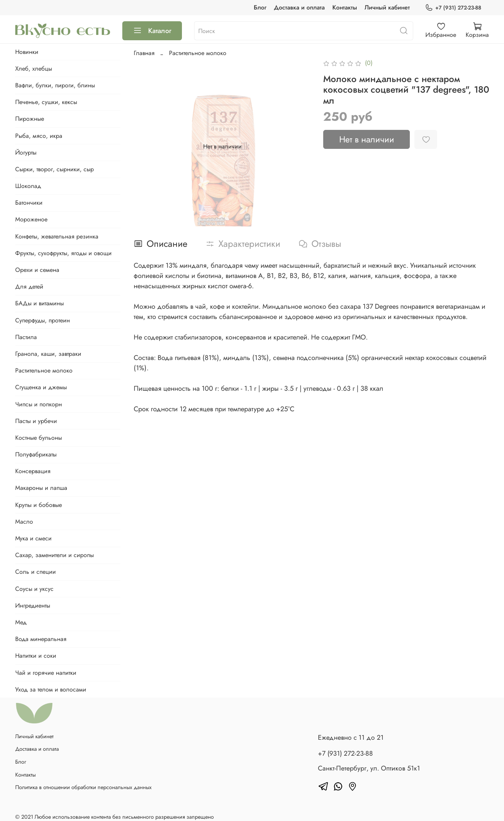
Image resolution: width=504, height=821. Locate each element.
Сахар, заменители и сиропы (55, 555)
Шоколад (28, 186)
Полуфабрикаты (36, 454)
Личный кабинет (387, 7)
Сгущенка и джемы (41, 387)
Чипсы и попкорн (39, 404)
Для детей (29, 287)
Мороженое (31, 219)
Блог (260, 7)
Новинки (27, 52)
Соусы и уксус (34, 589)
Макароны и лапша (41, 488)
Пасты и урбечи (36, 421)
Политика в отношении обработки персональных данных (83, 787)
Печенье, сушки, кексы (46, 102)
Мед (21, 622)
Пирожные (30, 119)
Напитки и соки (36, 656)
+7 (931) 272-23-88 (453, 8)
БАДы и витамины (39, 303)
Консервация (33, 471)
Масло (24, 522)
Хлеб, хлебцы (34, 69)
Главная (144, 53)
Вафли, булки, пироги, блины (55, 85)
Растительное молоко (198, 53)
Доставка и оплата (299, 7)
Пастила (26, 337)
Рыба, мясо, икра (39, 136)
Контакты (345, 7)
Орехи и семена (37, 270)
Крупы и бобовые (39, 505)
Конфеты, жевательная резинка (57, 236)
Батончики (29, 203)
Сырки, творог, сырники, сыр (55, 169)
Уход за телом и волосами (51, 689)
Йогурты (26, 152)
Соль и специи (36, 572)
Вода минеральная (41, 639)
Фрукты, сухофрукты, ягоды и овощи (63, 253)
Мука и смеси (33, 538)
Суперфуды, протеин (43, 320)
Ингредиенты (33, 605)
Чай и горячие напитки (46, 673)
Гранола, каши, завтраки (48, 354)
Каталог (152, 31)
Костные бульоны (39, 438)
